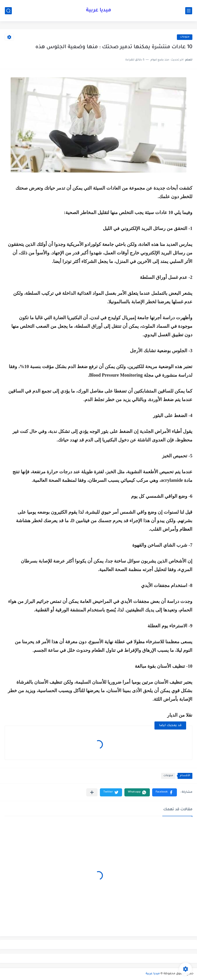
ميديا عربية (99, 11)
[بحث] (8, 11)
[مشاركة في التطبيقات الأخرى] (92, 792)
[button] (165, 792)
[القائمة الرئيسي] (189, 11)
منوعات (185, 37)
